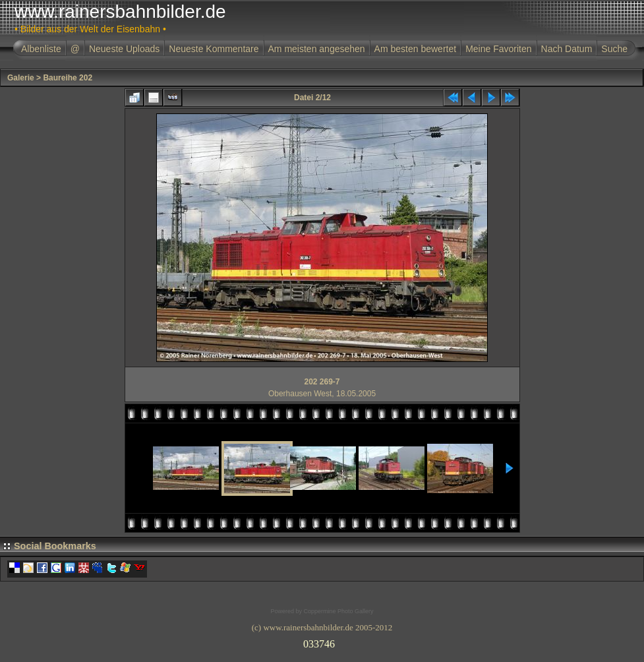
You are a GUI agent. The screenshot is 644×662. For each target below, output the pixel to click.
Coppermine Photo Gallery (338, 611)
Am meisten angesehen (317, 49)
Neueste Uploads (124, 49)
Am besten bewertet (416, 49)
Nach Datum (567, 49)
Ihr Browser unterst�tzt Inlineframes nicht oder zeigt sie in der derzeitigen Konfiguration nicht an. (322, 642)
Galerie (21, 78)
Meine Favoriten (498, 49)
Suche (614, 49)
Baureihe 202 (68, 78)
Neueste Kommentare (214, 49)
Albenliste (41, 49)
